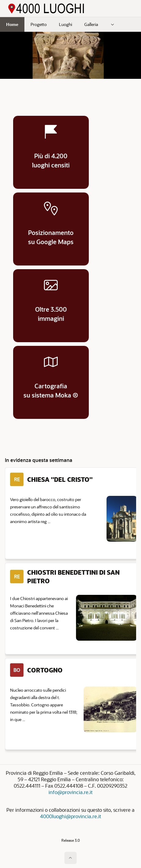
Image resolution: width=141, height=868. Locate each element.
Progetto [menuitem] (39, 24)
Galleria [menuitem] (91, 24)
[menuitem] (113, 24)
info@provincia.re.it (70, 792)
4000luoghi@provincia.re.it (70, 816)
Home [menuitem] (12, 24)
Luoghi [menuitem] (65, 24)
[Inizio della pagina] (70, 858)
